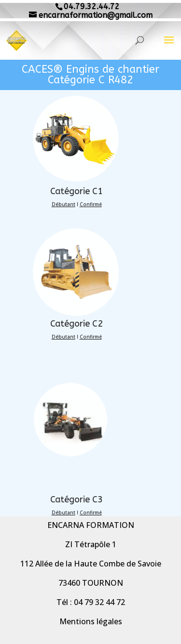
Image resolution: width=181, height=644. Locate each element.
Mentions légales (91, 621)
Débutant (47, 204)
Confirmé (74, 204)
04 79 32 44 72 (99, 602)
